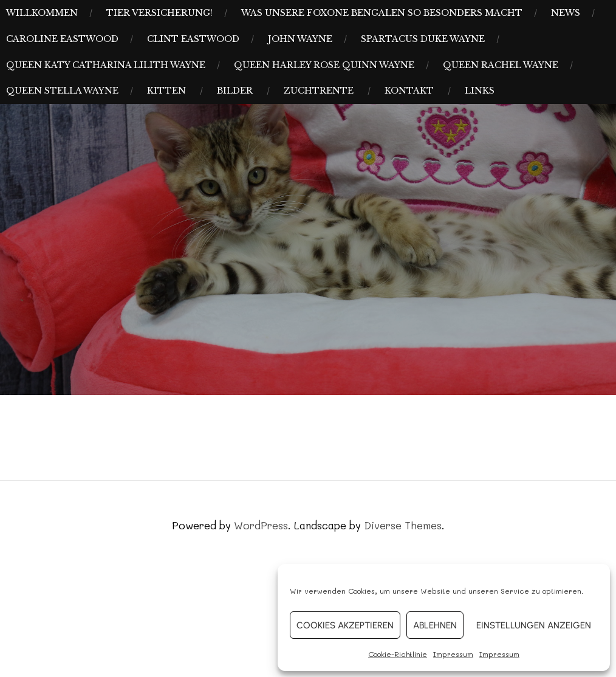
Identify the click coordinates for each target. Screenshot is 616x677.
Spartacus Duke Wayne (423, 39)
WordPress (261, 525)
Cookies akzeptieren (345, 625)
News (566, 13)
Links (480, 91)
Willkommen (42, 13)
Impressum (453, 654)
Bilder (235, 91)
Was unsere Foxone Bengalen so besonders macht (382, 13)
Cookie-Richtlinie (398, 654)
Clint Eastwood (193, 39)
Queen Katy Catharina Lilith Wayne (106, 65)
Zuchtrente (319, 91)
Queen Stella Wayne (62, 91)
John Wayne (300, 39)
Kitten (166, 91)
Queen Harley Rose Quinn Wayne (324, 65)
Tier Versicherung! (159, 13)
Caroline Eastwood (62, 39)
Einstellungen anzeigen (534, 625)
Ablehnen (435, 625)
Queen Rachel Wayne (501, 65)
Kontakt (409, 91)
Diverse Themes (403, 525)
